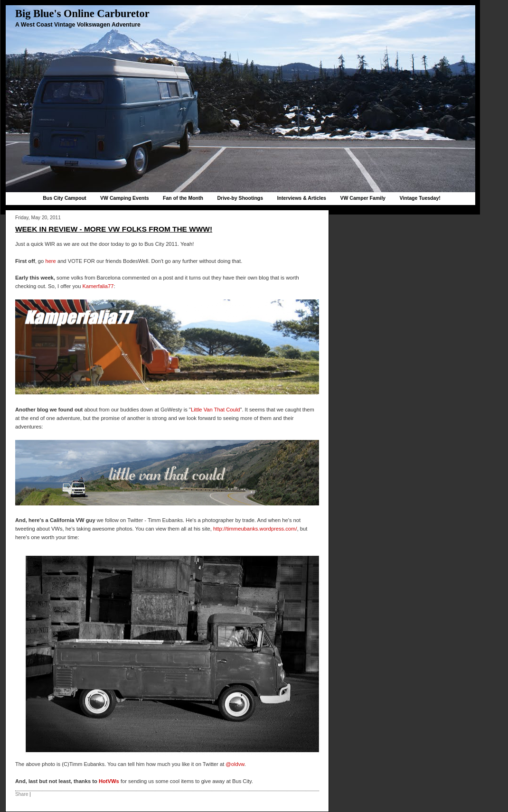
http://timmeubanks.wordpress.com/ (255, 529)
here (51, 261)
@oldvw (235, 764)
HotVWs (109, 781)
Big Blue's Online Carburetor (82, 14)
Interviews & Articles (302, 198)
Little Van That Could (215, 410)
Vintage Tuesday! (420, 198)
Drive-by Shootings (240, 198)
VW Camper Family (363, 198)
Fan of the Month (183, 198)
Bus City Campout (64, 198)
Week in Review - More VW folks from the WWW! (114, 229)
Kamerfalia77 (98, 286)
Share (22, 794)
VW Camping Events (125, 198)
